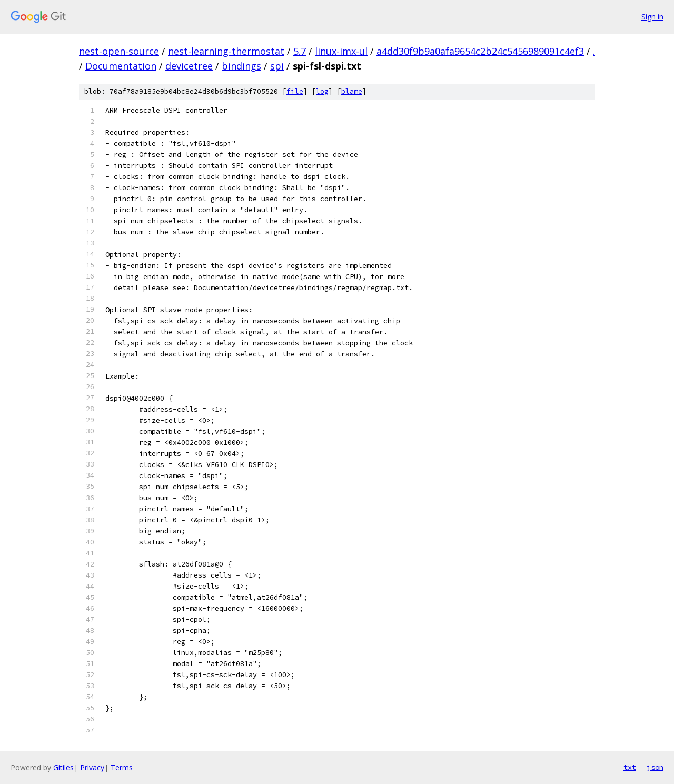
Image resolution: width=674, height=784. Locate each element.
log (322, 91)
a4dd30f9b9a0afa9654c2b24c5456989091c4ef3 (480, 51)
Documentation (121, 66)
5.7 (300, 51)
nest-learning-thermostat (226, 51)
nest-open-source (119, 51)
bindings (241, 66)
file (295, 91)
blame (352, 91)
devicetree (189, 66)
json (655, 767)
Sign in (652, 17)
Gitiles (63, 767)
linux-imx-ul (341, 51)
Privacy (92, 767)
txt (630, 767)
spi (277, 66)
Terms (122, 767)
